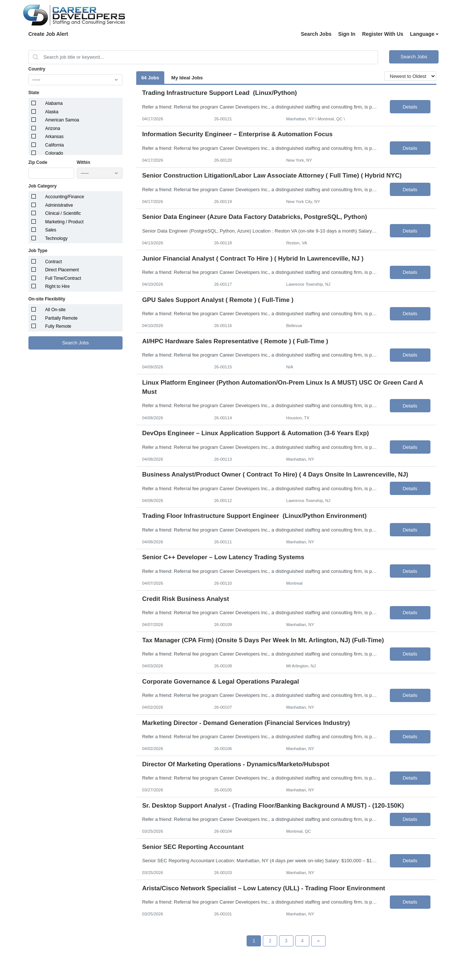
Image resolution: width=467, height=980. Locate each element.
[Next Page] (318, 941)
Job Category (43, 186)
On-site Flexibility (47, 299)
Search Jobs (316, 34)
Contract (53, 262)
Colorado (54, 153)
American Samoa (62, 120)
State (34, 93)
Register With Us (383, 34)
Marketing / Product (64, 222)
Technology (56, 238)
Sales (51, 230)
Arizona (53, 128)
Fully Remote (58, 326)
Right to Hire (57, 286)
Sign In (347, 34)
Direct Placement (62, 270)
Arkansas (54, 137)
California (54, 145)
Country (37, 69)
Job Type (38, 251)
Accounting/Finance (64, 197)
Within (84, 162)
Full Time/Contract (63, 278)
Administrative (59, 205)
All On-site (55, 310)
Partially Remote (61, 318)
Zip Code (38, 162)
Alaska (52, 112)
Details (410, 107)
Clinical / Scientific (63, 213)
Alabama (54, 103)
